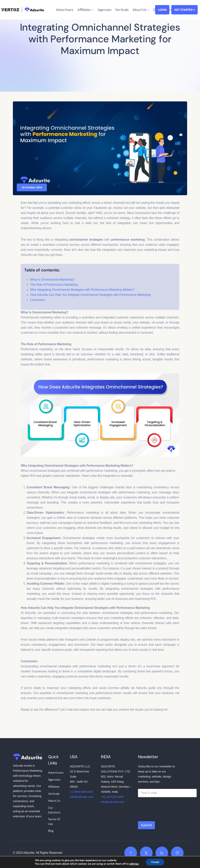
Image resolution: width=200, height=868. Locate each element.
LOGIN (162, 10)
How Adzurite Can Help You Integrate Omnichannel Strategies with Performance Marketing (90, 295)
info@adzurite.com (82, 797)
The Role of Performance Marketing (54, 285)
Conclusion (37, 300)
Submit (146, 825)
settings (133, 864)
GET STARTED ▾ (184, 10)
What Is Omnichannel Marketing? (52, 280)
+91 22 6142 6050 (112, 797)
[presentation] (168, 817)
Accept (155, 862)
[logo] (28, 757)
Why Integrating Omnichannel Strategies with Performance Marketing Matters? (82, 290)
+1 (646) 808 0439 (81, 792)
